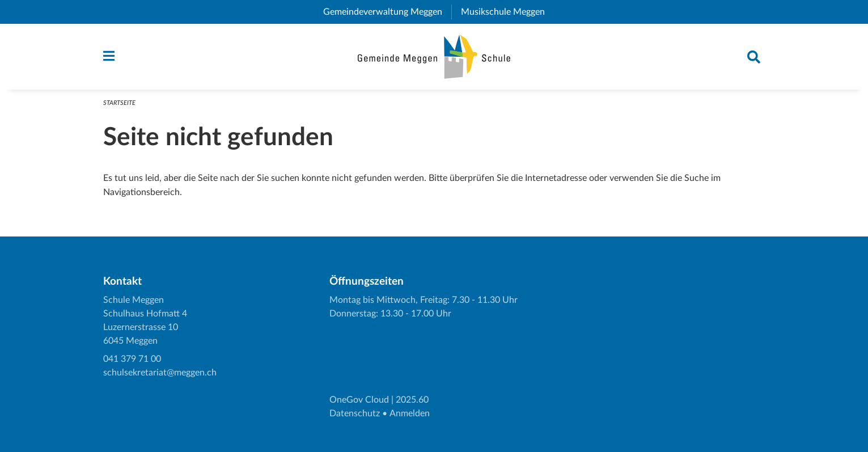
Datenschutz (355, 413)
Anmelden (410, 413)
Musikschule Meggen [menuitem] (507, 12)
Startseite (119, 103)
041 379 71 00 (132, 359)
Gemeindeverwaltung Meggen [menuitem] (387, 12)
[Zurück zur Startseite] (434, 57)
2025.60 (412, 400)
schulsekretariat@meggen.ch (160, 373)
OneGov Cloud (359, 400)
